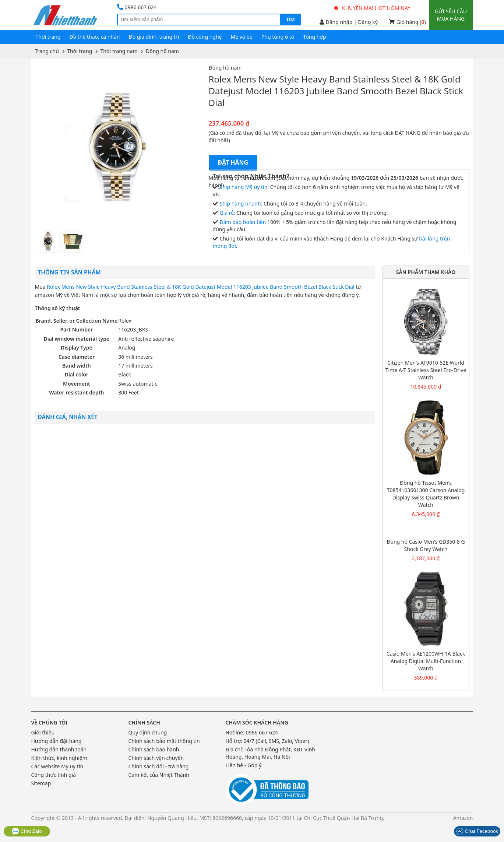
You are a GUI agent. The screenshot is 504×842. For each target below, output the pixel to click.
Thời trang (48, 37)
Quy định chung (148, 732)
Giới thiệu (43, 732)
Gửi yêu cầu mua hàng (451, 15)
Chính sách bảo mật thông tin (164, 741)
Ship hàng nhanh (240, 204)
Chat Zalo (27, 831)
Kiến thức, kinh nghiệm (59, 758)
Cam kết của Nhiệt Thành (159, 775)
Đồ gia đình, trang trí (154, 37)
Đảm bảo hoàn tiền (243, 222)
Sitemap (41, 783)
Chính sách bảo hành (154, 749)
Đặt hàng (233, 162)
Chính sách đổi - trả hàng (159, 766)
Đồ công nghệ (205, 37)
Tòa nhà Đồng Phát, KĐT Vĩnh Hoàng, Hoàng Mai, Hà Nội (271, 753)
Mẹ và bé (242, 37)
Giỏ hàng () (407, 22)
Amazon (463, 818)
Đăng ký (368, 22)
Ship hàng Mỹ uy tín (244, 187)
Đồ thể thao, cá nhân (94, 37)
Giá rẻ (227, 213)
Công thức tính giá (54, 775)
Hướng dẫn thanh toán (59, 749)
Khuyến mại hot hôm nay (373, 8)
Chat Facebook (477, 831)
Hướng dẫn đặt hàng (57, 741)
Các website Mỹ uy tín (57, 766)
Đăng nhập (336, 22)
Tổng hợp (315, 37)
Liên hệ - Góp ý (244, 765)
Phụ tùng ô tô (278, 37)
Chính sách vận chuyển (156, 758)
